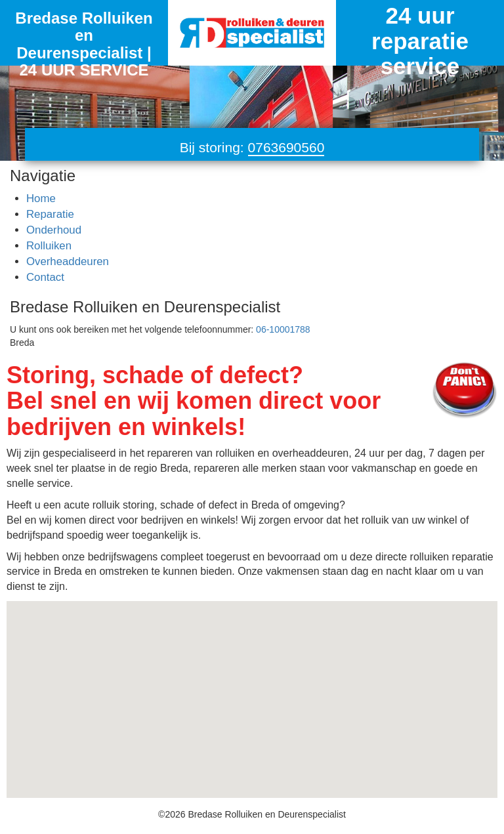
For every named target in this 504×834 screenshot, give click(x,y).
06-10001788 (283, 329)
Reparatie (50, 214)
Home (41, 198)
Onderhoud (54, 230)
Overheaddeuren (68, 261)
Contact (45, 277)
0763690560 (286, 147)
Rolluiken (49, 246)
